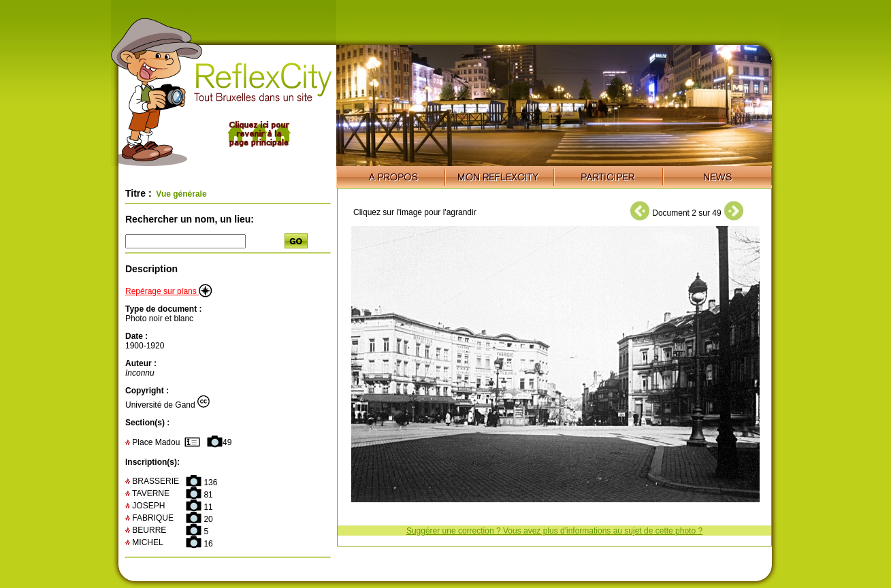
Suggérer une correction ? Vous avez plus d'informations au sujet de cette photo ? (554, 531)
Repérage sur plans (169, 291)
